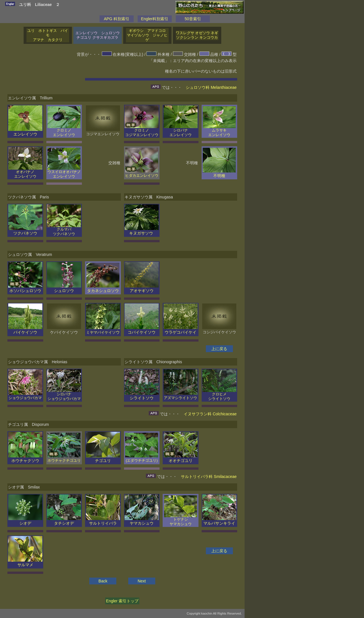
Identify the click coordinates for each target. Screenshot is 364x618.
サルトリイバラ (103, 521)
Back (103, 581)
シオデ (25, 521)
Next (142, 581)
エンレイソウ (25, 132)
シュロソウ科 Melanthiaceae (211, 87)
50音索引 (193, 19)
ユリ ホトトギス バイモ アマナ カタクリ (48, 35)
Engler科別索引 (155, 19)
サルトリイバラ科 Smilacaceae (209, 477)
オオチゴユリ (181, 458)
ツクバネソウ (25, 231)
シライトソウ (142, 396)
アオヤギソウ (142, 288)
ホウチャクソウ (25, 458)
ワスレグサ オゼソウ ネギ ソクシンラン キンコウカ (197, 35)
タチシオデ (64, 521)
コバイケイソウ (142, 330)
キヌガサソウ (142, 231)
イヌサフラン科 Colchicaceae (210, 414)
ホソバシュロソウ (25, 288)
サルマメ (25, 562)
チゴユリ (103, 458)
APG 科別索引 (116, 19)
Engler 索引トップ (122, 601)
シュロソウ (64, 288)
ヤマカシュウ (142, 521)
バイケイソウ (25, 330)
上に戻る (219, 349)
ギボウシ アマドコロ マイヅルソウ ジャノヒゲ (148, 35)
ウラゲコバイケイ (181, 330)
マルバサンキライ (219, 521)
